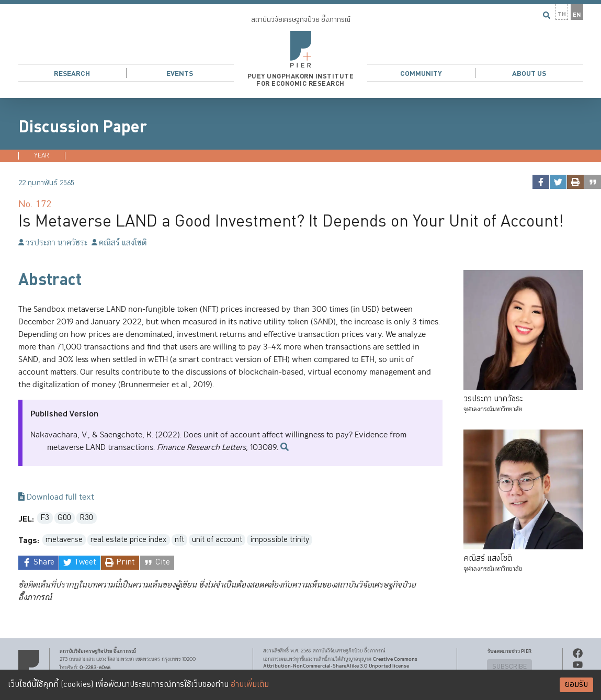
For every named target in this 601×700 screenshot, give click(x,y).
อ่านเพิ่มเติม (250, 685)
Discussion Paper (83, 127)
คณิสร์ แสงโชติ (119, 243)
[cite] (592, 182)
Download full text (56, 498)
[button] (300, 49)
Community (421, 74)
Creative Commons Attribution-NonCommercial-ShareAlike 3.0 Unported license (340, 663)
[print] (575, 182)
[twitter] (558, 182)
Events (180, 74)
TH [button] (562, 14)
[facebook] (541, 182)
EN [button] (577, 15)
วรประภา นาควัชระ (53, 243)
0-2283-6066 (95, 668)
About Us (529, 74)
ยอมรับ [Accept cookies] (576, 685)
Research (72, 74)
